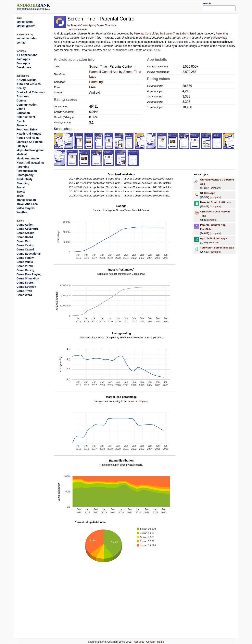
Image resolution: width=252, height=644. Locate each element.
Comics (22, 101)
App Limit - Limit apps (214, 238)
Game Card (24, 241)
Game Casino (25, 245)
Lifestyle (22, 146)
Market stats (25, 22)
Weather (22, 212)
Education (23, 113)
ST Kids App (208, 193)
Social (21, 187)
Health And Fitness (29, 134)
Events (21, 121)
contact (21, 43)
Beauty (21, 88)
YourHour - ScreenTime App (217, 248)
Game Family (25, 258)
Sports (21, 192)
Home (161, 642)
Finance (22, 125)
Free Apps (23, 63)
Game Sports (25, 283)
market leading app (138, 401)
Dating (21, 109)
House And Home (28, 138)
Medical (22, 154)
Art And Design (26, 80)
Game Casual (25, 249)
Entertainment (26, 117)
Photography (25, 175)
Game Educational (29, 254)
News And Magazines (31, 163)
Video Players (26, 208)
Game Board (25, 237)
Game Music (25, 262)
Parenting (222, 34)
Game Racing (25, 270)
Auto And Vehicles (29, 84)
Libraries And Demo (30, 142)
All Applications (27, 55)
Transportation (26, 200)
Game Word (24, 295)
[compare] (215, 188)
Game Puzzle (25, 266)
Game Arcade (25, 233)
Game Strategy (26, 287)
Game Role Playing (29, 274)
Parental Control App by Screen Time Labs (94, 25)
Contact (151, 642)
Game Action (25, 225)
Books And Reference (31, 92)
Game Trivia (24, 291)
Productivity (25, 179)
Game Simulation (28, 278)
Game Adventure (28, 229)
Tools (20, 196)
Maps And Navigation (31, 150)
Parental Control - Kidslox (216, 202)
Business (23, 96)
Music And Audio (28, 158)
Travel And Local (28, 204)
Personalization (27, 171)
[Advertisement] (135, 6)
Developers (24, 67)
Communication (27, 105)
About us (139, 642)
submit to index (27, 38)
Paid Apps (23, 59)
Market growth (26, 26)
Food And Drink (27, 129)
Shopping (23, 183)
